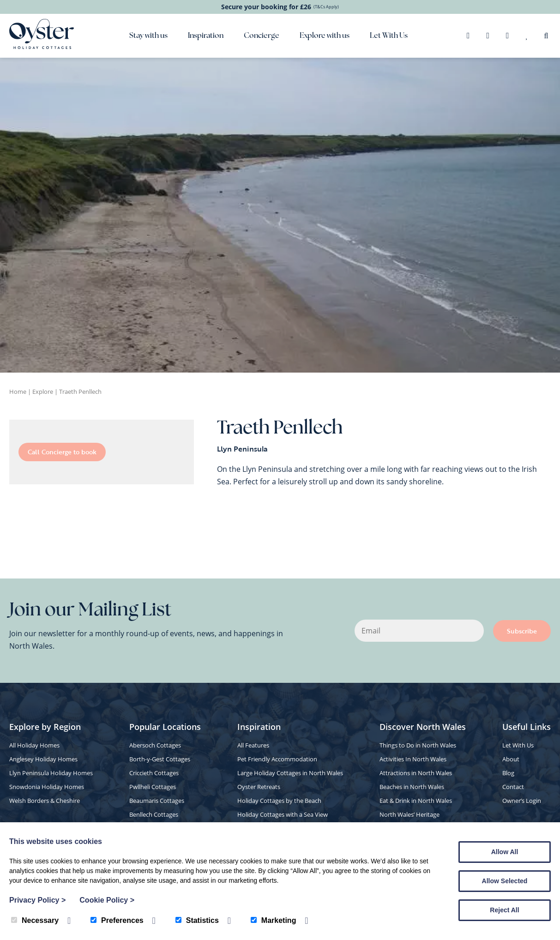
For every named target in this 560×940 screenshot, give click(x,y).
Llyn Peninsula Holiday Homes (51, 773)
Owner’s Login (522, 801)
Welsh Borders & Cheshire (45, 801)
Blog (508, 773)
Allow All (505, 852)
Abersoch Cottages (155, 745)
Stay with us (148, 36)
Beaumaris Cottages (157, 801)
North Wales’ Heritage (409, 814)
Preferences (117, 920)
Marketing (274, 920)
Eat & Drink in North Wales (416, 801)
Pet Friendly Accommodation (277, 759)
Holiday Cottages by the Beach (279, 801)
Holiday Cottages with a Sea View (283, 814)
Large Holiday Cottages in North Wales (290, 773)
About (511, 759)
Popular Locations (165, 727)
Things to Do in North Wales (418, 745)
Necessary (35, 920)
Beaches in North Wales (412, 787)
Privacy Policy (37, 900)
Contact (513, 787)
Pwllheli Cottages (153, 787)
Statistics (197, 920)
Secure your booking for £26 (280, 7)
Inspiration (206, 36)
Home (18, 392)
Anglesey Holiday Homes (43, 759)
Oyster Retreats (259, 787)
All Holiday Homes (34, 745)
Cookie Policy (107, 900)
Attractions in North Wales (416, 773)
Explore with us (325, 36)
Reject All (504, 910)
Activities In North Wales (413, 759)
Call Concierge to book (62, 452)
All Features (253, 745)
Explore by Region (45, 727)
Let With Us (389, 36)
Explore (43, 392)
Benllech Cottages (154, 814)
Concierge (262, 36)
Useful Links (527, 727)
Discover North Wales (423, 727)
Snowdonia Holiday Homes (47, 787)
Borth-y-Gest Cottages (160, 759)
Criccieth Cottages (154, 773)
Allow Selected (505, 881)
